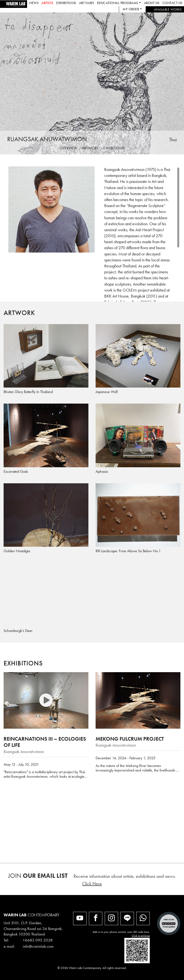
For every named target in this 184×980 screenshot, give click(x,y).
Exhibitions (66, 3)
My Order (131, 9)
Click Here (92, 884)
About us (152, 3)
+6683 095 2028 (38, 940)
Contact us (172, 3)
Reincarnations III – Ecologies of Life (45, 742)
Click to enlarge (141, 936)
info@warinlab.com (38, 946)
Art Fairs (87, 3)
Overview (68, 148)
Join (38, 876)
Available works (168, 9)
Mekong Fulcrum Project (130, 739)
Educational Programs (118, 3)
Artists (47, 3)
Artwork (90, 148)
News (34, 3)
